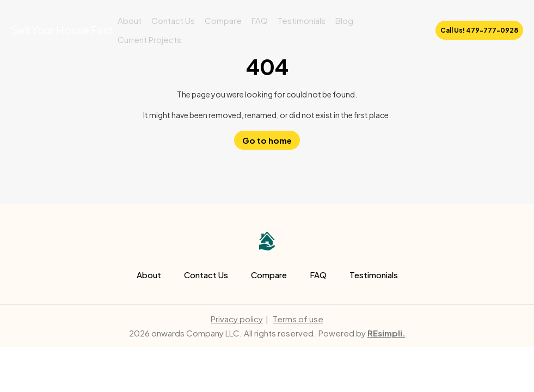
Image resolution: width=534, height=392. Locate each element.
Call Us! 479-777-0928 (479, 30)
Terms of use (298, 319)
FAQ (260, 20)
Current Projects (149, 39)
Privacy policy (237, 319)
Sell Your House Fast (62, 30)
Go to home (267, 140)
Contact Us (173, 20)
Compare (223, 20)
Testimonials (302, 20)
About (130, 20)
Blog (344, 20)
